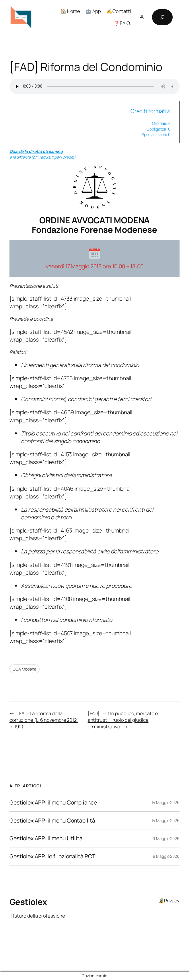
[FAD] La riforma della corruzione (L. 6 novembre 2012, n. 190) (44, 720)
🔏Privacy (169, 901)
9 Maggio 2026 (166, 838)
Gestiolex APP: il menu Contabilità (52, 821)
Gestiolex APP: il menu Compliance (53, 802)
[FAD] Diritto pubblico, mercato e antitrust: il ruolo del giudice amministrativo (123, 720)
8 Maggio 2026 (166, 856)
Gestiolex (28, 902)
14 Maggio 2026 (165, 802)
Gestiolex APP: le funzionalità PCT (52, 856)
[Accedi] (142, 17)
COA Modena (25, 669)
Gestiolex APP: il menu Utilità (46, 838)
